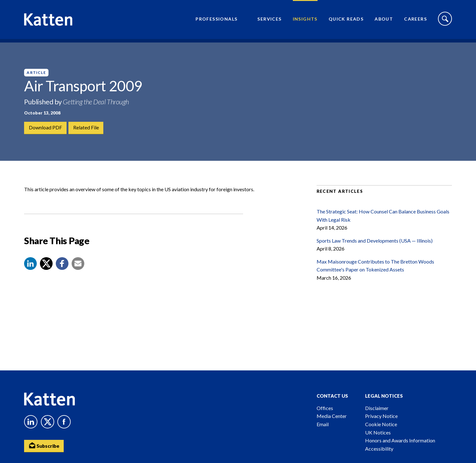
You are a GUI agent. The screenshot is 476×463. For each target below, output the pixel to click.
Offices (325, 408)
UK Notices (378, 432)
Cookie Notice (381, 424)
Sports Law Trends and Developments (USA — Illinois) (375, 247)
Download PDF (45, 128)
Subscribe (45, 446)
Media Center (332, 416)
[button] (30, 270)
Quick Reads (346, 21)
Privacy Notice (381, 416)
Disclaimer (377, 408)
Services (269, 21)
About (384, 21)
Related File (86, 128)
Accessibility (379, 449)
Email (323, 424)
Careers (415, 21)
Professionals (216, 21)
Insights (305, 21)
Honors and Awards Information (400, 440)
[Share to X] (46, 270)
